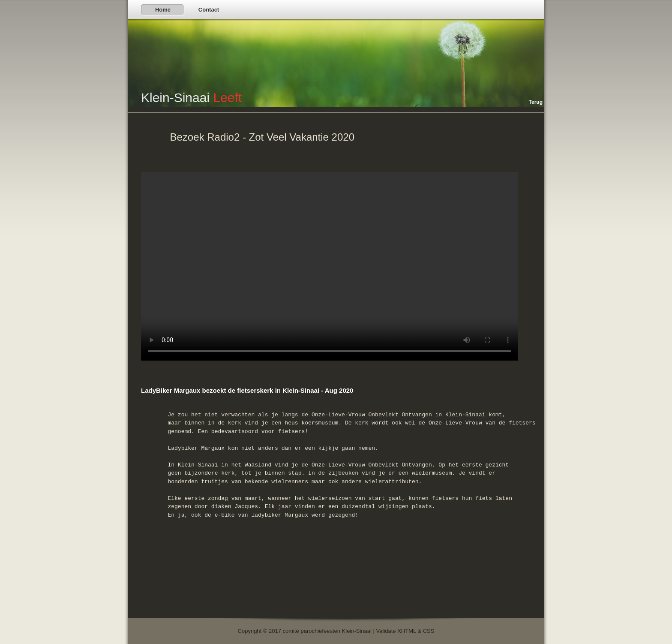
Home (163, 10)
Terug (536, 102)
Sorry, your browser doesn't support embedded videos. (330, 266)
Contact (209, 10)
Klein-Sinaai (191, 98)
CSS (429, 631)
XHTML (407, 631)
